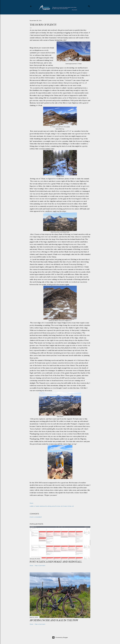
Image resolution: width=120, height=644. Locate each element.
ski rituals (64, 506)
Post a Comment (36, 517)
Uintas (69, 506)
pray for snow (56, 506)
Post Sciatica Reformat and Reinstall (56, 562)
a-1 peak (37, 506)
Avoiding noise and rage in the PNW (54, 620)
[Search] (89, 6)
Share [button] (31, 503)
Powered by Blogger (60, 637)
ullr (73, 506)
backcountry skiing (46, 506)
